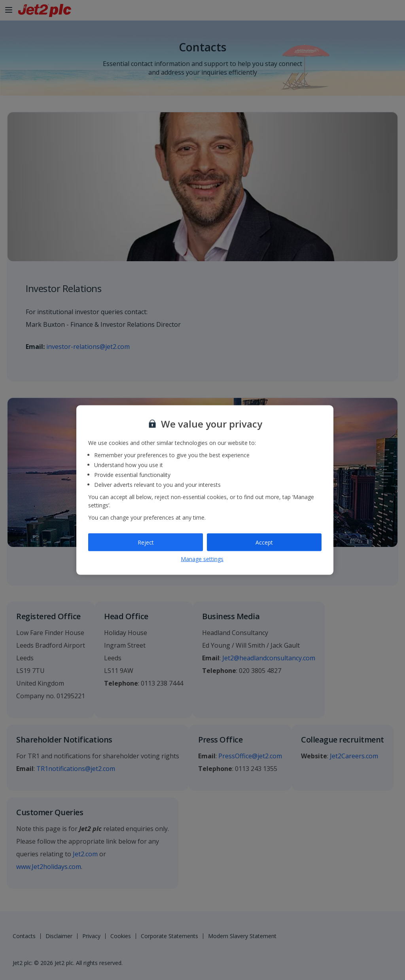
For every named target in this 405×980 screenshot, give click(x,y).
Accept (264, 542)
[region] (205, 490)
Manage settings (202, 559)
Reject (146, 542)
